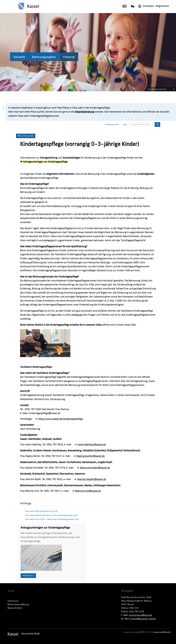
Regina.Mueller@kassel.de (91, 456)
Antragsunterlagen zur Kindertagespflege (44, 162)
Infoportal (69, 57)
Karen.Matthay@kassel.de (92, 445)
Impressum (13, 601)
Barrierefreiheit (15, 608)
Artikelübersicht (112, 125)
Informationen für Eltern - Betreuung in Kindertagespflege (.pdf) (52, 519)
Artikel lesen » (28, 576)
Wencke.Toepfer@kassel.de (92, 479)
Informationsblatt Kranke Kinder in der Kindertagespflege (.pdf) (51, 515)
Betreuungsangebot (44, 57)
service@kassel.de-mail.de (143, 619)
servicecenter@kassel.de (140, 615)
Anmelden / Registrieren (153, 6)
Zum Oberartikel (26, 136)
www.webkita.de (162, 632)
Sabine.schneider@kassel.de (95, 468)
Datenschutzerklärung (18, 604)
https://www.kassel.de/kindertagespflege (61, 419)
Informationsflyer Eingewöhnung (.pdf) (41, 511)
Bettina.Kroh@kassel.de (88, 491)
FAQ (125, 125)
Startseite (19, 57)
